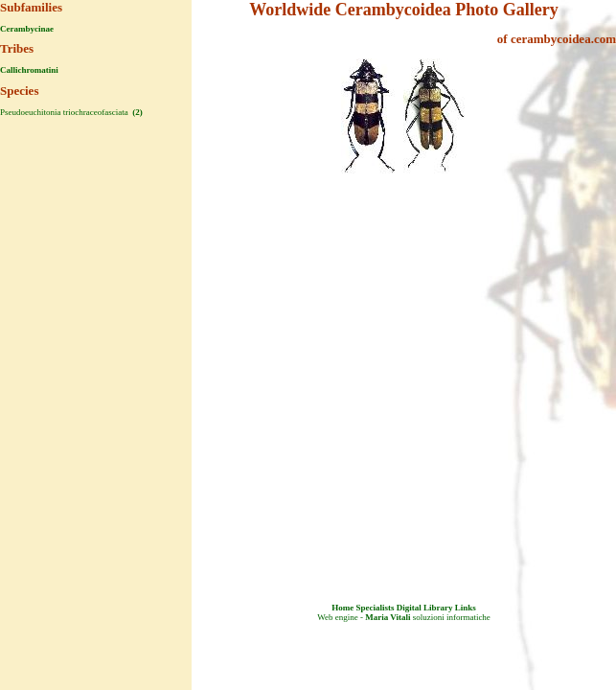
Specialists (375, 608)
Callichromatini (29, 70)
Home (342, 608)
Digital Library (425, 608)
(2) (137, 112)
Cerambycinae (27, 29)
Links (466, 608)
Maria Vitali (388, 617)
